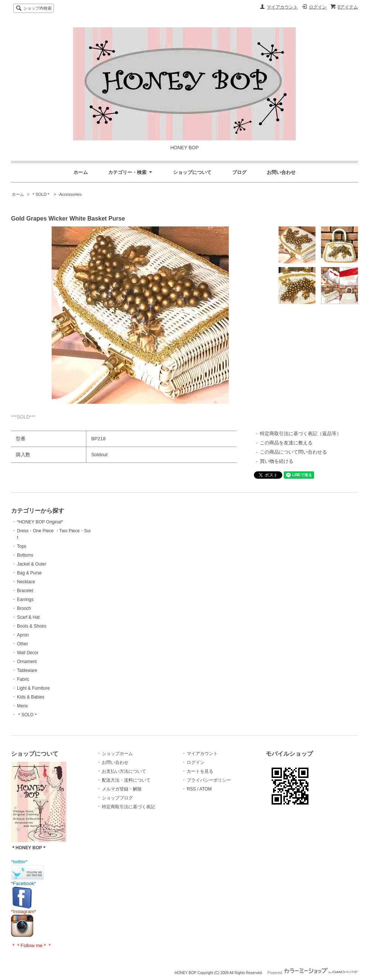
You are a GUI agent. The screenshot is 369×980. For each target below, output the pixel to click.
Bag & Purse (29, 573)
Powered (313, 973)
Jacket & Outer (32, 564)
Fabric (23, 679)
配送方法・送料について (126, 780)
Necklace (26, 582)
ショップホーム (117, 754)
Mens (22, 706)
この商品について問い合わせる (293, 452)
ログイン (318, 7)
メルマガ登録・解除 (122, 789)
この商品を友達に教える (286, 443)
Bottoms (25, 555)
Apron (23, 635)
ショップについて (192, 172)
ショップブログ (117, 798)
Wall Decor (28, 653)
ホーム (81, 172)
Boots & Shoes (32, 626)
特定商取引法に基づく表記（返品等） (301, 433)
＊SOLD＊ (41, 194)
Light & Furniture (33, 688)
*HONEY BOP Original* (40, 522)
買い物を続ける (277, 461)
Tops (22, 546)
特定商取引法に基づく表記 (128, 807)
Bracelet (25, 591)
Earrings (25, 600)
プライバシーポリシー (209, 780)
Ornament (27, 662)
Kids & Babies (31, 697)
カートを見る (200, 771)
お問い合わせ (281, 172)
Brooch (24, 608)
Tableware (27, 670)
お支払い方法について (124, 771)
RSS (191, 789)
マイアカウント (282, 7)
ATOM (206, 789)
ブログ (239, 172)
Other (23, 644)
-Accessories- (70, 194)
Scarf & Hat (28, 617)
